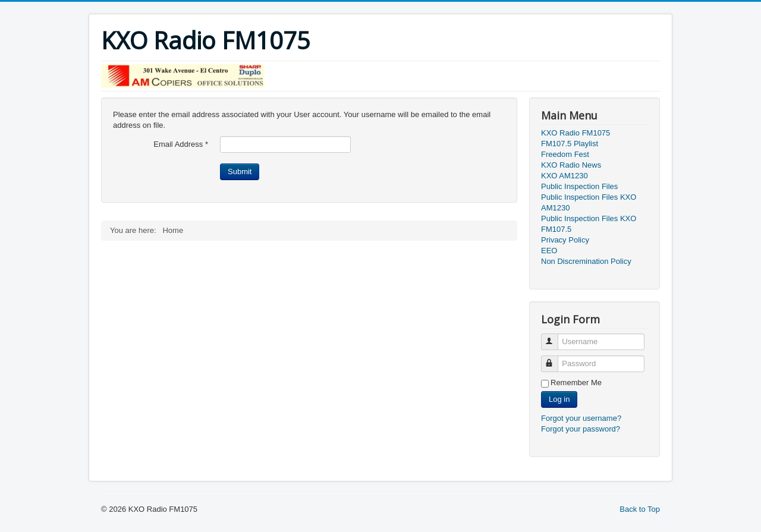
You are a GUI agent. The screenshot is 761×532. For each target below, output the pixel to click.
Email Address (181, 144)
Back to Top (640, 509)
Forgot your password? (581, 429)
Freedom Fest (565, 154)
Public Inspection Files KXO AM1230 (589, 202)
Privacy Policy (565, 240)
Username (555, 337)
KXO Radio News (571, 165)
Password (555, 359)
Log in (559, 399)
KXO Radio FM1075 (576, 133)
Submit (240, 171)
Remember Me (576, 383)
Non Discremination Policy (586, 261)
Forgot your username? (581, 418)
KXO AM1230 (565, 176)
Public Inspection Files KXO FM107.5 (589, 224)
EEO (549, 251)
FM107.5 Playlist (570, 144)
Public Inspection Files (579, 186)
